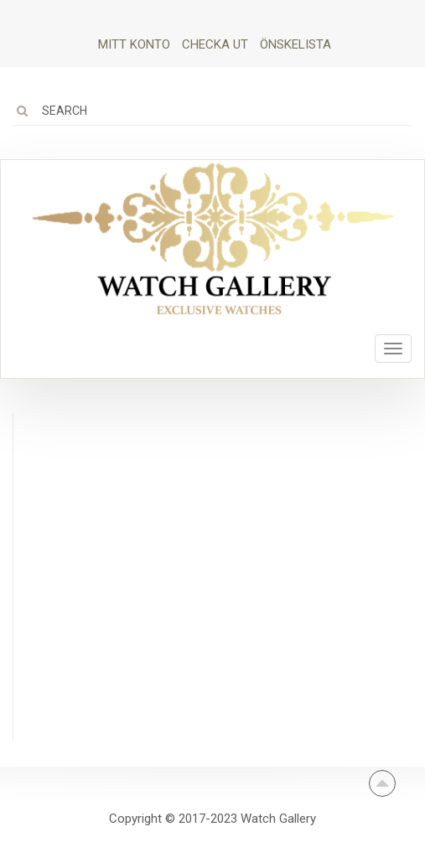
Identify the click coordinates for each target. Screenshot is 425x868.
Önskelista (295, 44)
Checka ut (215, 44)
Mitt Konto (134, 44)
